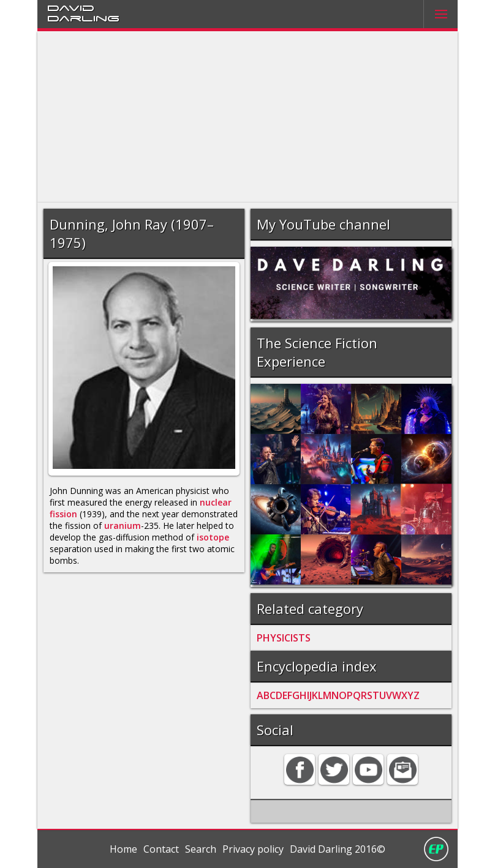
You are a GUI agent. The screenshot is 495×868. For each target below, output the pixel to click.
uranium (123, 526)
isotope (213, 537)
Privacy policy (253, 849)
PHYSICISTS (284, 638)
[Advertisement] (248, 117)
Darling (83, 18)
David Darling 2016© (338, 849)
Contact (161, 849)
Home (123, 849)
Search (201, 849)
